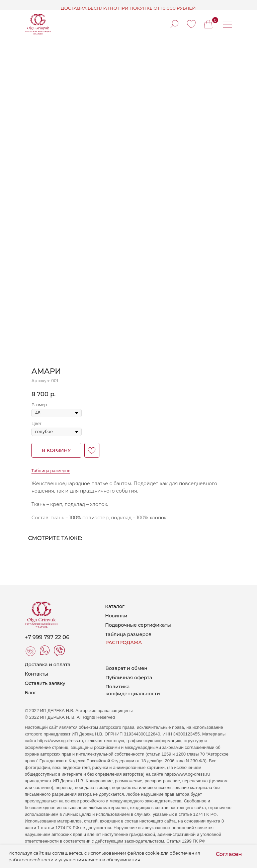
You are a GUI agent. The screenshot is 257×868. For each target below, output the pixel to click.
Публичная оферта (129, 678)
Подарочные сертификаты (138, 625)
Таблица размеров (51, 471)
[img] (191, 24)
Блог (31, 693)
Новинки (116, 616)
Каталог (115, 606)
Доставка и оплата (48, 665)
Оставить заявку (45, 683)
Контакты (36, 674)
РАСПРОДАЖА (124, 642)
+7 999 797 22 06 (47, 637)
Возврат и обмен (126, 668)
